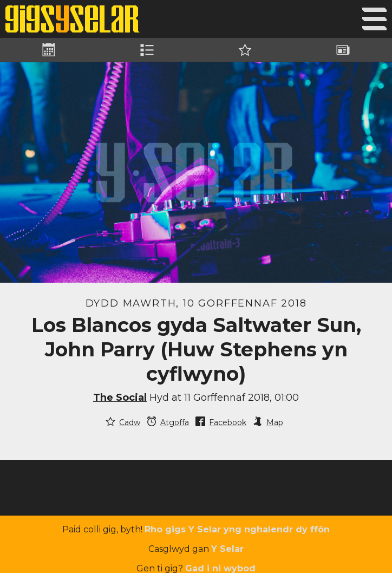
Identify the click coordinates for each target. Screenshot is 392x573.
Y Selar (227, 549)
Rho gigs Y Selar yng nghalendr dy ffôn (237, 529)
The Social (120, 398)
